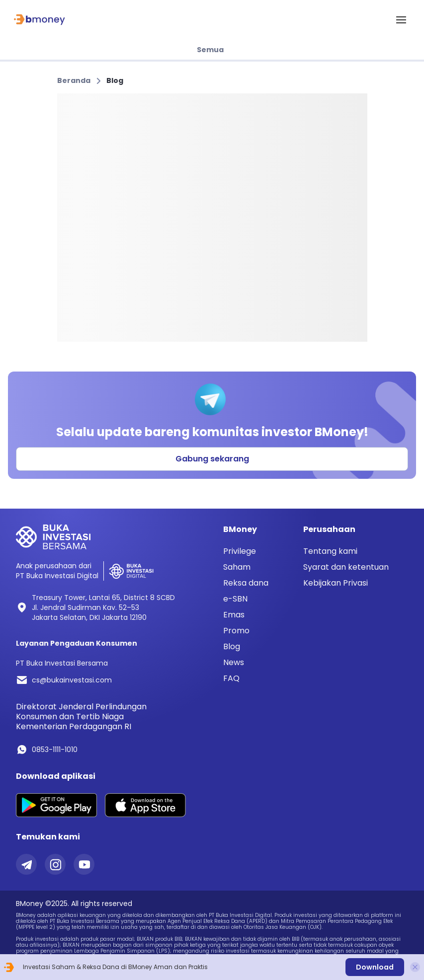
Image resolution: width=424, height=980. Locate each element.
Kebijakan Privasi (336, 583)
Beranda (74, 80)
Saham (237, 567)
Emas (234, 615)
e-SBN (235, 599)
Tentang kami (330, 551)
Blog (115, 80)
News (234, 663)
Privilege (240, 551)
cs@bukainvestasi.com (72, 680)
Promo (236, 631)
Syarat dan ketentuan (346, 567)
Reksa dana (246, 583)
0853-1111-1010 (55, 750)
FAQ (231, 678)
